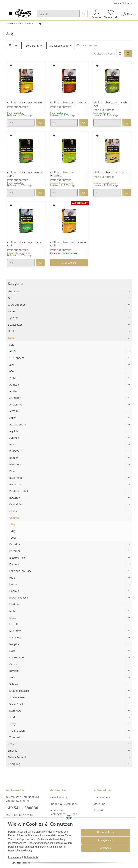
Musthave (15, 631)
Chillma (14, 518)
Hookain (14, 591)
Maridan (14, 604)
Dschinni (15, 551)
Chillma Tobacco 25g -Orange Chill (68, 244)
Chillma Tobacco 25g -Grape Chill (24, 244)
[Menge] (21, 123)
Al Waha (14, 411)
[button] (97, 14)
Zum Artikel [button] (69, 263)
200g (14, 538)
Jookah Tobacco (19, 598)
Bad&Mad (15, 451)
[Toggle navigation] (10, 14)
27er (12, 365)
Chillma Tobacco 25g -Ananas (111, 173)
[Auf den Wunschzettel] (11, 66)
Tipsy (12, 724)
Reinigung (14, 764)
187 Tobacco (17, 358)
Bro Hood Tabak (19, 491)
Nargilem (15, 644)
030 (11, 371)
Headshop (14, 291)
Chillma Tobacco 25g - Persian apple (25, 174)
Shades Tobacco (19, 691)
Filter (14, 46)
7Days (13, 378)
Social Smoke (17, 704)
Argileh (14, 431)
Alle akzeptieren (105, 832)
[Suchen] (58, 13)
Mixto (13, 617)
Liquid (12, 331)
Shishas (13, 751)
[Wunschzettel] (111, 14)
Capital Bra (16, 504)
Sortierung (32, 46)
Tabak (12, 338)
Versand (26, 863)
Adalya (13, 391)
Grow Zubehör (17, 305)
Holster (14, 584)
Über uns (100, 804)
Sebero (14, 684)
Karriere (105, 797)
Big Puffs (13, 318)
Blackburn (15, 464)
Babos (13, 444)
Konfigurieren (105, 840)
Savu (12, 677)
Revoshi (14, 671)
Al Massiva (16, 404)
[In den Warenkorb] (40, 123)
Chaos (13, 511)
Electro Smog (17, 558)
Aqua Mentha (18, 424)
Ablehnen (105, 848)
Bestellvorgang (59, 797)
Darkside (15, 544)
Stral (12, 717)
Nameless (15, 637)
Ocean (13, 664)
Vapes (11, 311)
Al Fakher (15, 398)
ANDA (13, 418)
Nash (12, 651)
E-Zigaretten (15, 325)
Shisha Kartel (17, 697)
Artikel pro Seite (59, 46)
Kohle (11, 744)
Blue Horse (16, 478)
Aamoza (14, 385)
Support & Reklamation (64, 804)
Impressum (15, 857)
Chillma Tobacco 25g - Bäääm (25, 103)
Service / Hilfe (121, 3)
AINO (12, 351)
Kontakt (99, 810)
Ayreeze (14, 438)
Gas (10, 298)
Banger (14, 458)
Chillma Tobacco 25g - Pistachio (64, 174)
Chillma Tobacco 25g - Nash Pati (110, 104)
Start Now (15, 711)
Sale (12, 345)
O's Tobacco (17, 657)
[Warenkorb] (125, 14)
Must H (14, 624)
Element (14, 564)
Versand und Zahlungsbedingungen (63, 812)
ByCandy (15, 498)
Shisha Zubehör (17, 757)
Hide (12, 578)
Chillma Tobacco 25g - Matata (68, 103)
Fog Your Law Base (20, 571)
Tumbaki (15, 737)
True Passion (17, 731)
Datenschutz (32, 857)
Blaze (13, 471)
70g (13, 531)
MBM (12, 611)
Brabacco (15, 484)
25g (13, 524)
